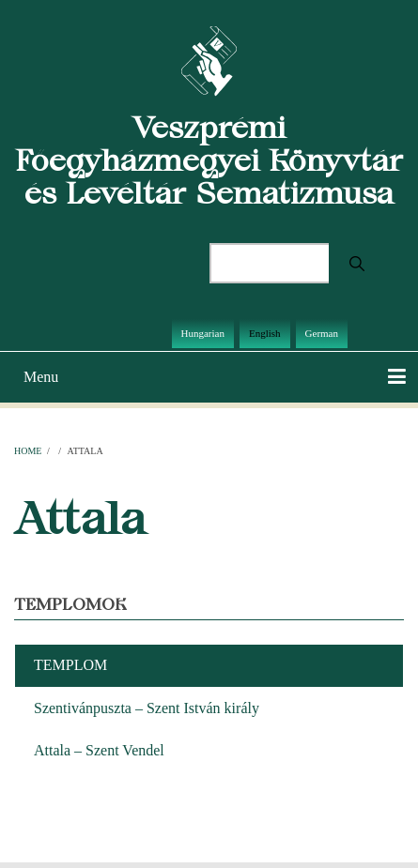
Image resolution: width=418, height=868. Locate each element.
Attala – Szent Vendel (99, 750)
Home (28, 451)
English (265, 333)
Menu (41, 377)
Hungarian (203, 333)
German (322, 333)
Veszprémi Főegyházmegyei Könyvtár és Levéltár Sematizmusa (209, 160)
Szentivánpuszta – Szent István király (147, 708)
